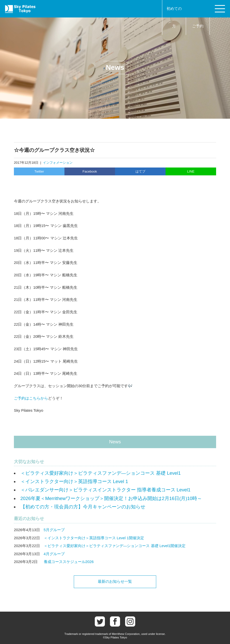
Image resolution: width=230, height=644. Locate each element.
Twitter (39, 171)
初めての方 (174, 17)
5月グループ (54, 530)
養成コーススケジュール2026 (69, 562)
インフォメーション (58, 163)
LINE (191, 171)
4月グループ (54, 554)
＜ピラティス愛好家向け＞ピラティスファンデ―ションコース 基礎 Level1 (101, 473)
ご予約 (198, 26)
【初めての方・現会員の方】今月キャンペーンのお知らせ (83, 507)
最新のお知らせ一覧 (115, 581)
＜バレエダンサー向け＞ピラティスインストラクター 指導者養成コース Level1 (106, 490)
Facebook (90, 171)
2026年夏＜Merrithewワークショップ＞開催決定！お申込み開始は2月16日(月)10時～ (111, 498)
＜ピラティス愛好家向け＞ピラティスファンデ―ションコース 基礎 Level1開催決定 (115, 546)
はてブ (140, 171)
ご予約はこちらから (31, 398)
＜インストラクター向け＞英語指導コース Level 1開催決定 (94, 538)
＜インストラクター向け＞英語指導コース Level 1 (74, 481)
